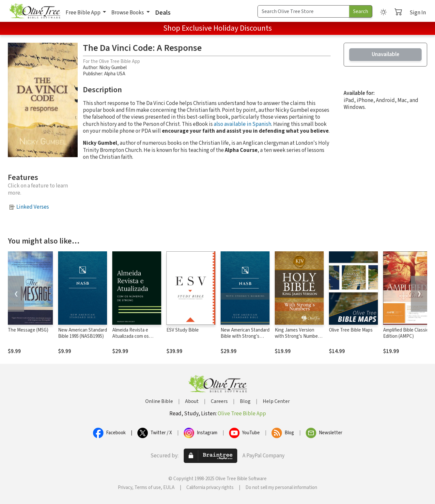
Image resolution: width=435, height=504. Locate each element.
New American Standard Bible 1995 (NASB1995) (83, 333)
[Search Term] (303, 11)
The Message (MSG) (28, 330)
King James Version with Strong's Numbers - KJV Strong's (298, 336)
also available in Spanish (242, 124)
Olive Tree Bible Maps (351, 330)
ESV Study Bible (183, 330)
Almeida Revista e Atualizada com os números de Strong (132, 336)
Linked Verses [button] (33, 207)
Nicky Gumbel (113, 68)
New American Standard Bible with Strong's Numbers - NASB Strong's (245, 339)
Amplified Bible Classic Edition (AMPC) (406, 333)
